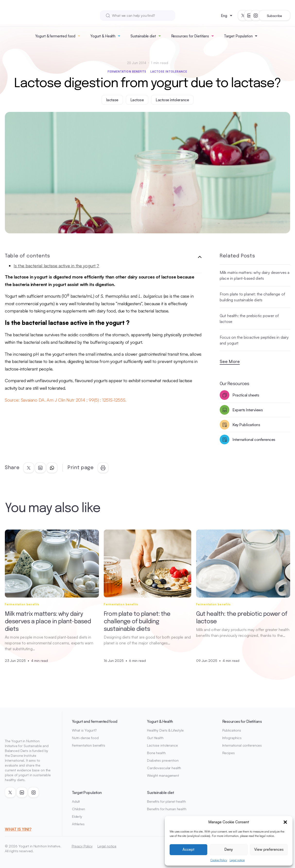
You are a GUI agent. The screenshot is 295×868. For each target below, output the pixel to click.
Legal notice (237, 860)
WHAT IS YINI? (18, 829)
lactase (112, 100)
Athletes (78, 824)
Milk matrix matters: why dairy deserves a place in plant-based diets (255, 275)
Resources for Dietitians (190, 36)
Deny (229, 849)
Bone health (156, 753)
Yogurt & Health (103, 36)
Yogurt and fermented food (95, 721)
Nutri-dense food (85, 738)
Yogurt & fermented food (55, 36)
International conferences (242, 745)
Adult (76, 801)
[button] (285, 822)
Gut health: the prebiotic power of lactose (249, 319)
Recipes (229, 753)
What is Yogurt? (84, 730)
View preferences (269, 849)
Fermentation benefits (127, 72)
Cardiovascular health (164, 768)
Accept (188, 849)
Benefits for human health (167, 809)
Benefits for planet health (166, 801)
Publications (232, 730)
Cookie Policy (219, 860)
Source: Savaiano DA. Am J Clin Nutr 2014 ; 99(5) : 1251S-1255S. (66, 400)
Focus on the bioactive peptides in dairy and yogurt (254, 340)
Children (78, 809)
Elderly (77, 816)
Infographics (232, 738)
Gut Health (155, 738)
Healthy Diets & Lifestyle (165, 730)
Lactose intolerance (169, 72)
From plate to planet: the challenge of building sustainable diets (252, 297)
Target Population (238, 36)
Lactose (137, 100)
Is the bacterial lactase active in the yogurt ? (56, 266)
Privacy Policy (82, 846)
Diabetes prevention (163, 760)
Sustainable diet (143, 36)
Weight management (163, 775)
